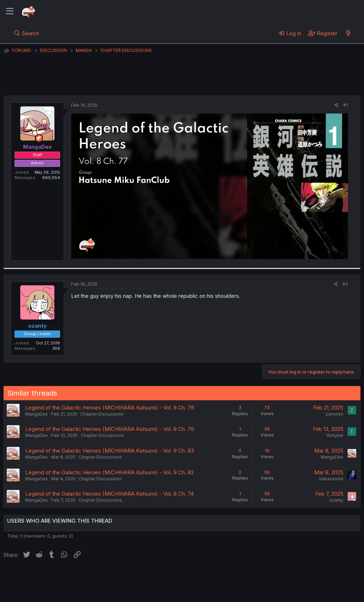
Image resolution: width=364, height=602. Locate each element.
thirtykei (335, 435)
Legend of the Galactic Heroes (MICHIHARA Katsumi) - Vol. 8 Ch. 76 (110, 429)
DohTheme (293, 592)
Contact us (96, 577)
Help (207, 577)
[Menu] (10, 11)
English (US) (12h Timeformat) (40, 577)
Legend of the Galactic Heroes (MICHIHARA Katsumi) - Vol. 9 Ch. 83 (110, 451)
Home (228, 577)
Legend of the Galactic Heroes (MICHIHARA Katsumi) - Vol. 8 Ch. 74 (109, 494)
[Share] (336, 105)
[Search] (26, 33)
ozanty (336, 500)
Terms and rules (135, 577)
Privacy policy (178, 577)
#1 (346, 105)
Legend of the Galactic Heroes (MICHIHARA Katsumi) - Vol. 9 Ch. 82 (109, 472)
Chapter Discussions (102, 414)
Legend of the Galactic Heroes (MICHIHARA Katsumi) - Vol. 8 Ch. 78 (110, 408)
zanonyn (334, 414)
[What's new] (348, 33)
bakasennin (331, 479)
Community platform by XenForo (302, 586)
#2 (345, 284)
